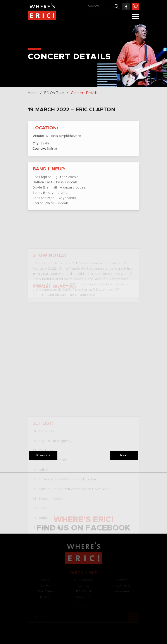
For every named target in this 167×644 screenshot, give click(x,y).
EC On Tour (54, 93)
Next (124, 455)
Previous (43, 455)
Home (33, 93)
